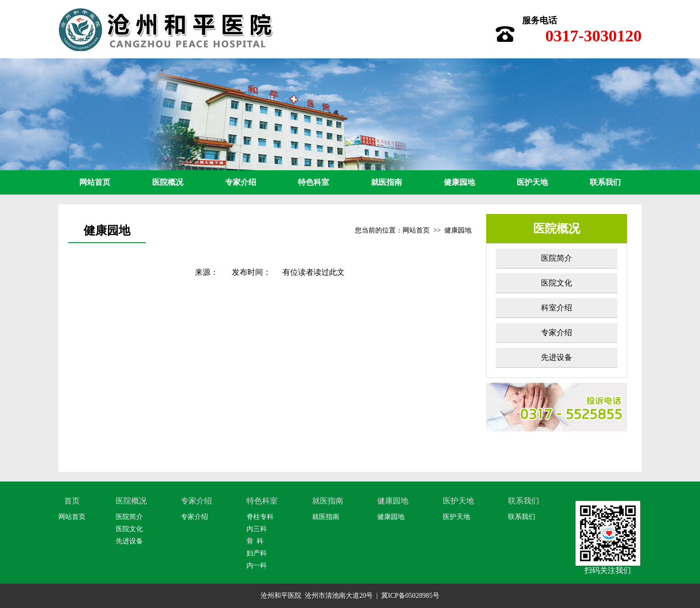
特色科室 (314, 182)
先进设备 (557, 357)
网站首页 (95, 182)
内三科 (257, 529)
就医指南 (386, 182)
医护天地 (532, 182)
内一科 (257, 565)
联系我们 (605, 182)
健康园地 (459, 182)
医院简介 (557, 258)
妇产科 (257, 553)
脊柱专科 (260, 517)
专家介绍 (241, 182)
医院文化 (557, 283)
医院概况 (168, 182)
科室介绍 (557, 308)
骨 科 (255, 541)
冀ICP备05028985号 (410, 596)
